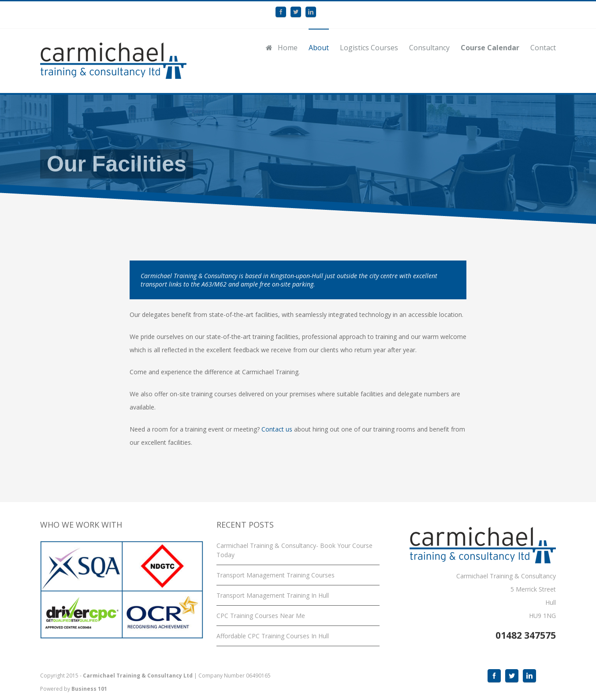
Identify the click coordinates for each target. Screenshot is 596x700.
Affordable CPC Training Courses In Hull (273, 636)
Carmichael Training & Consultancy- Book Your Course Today (294, 550)
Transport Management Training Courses (276, 575)
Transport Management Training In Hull (273, 595)
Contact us (278, 429)
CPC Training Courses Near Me (261, 616)
